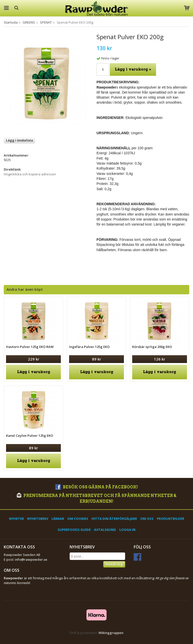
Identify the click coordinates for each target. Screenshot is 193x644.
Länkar (58, 519)
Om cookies (78, 519)
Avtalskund (105, 530)
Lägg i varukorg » (133, 69)
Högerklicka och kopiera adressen (30, 174)
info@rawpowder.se (31, 559)
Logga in (127, 530)
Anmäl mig (114, 564)
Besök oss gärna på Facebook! (97, 487)
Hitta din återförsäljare (114, 519)
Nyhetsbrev (38, 519)
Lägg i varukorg (34, 372)
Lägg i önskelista (19, 140)
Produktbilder (171, 519)
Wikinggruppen (111, 633)
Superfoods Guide (74, 530)
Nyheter (16, 519)
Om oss (147, 519)
